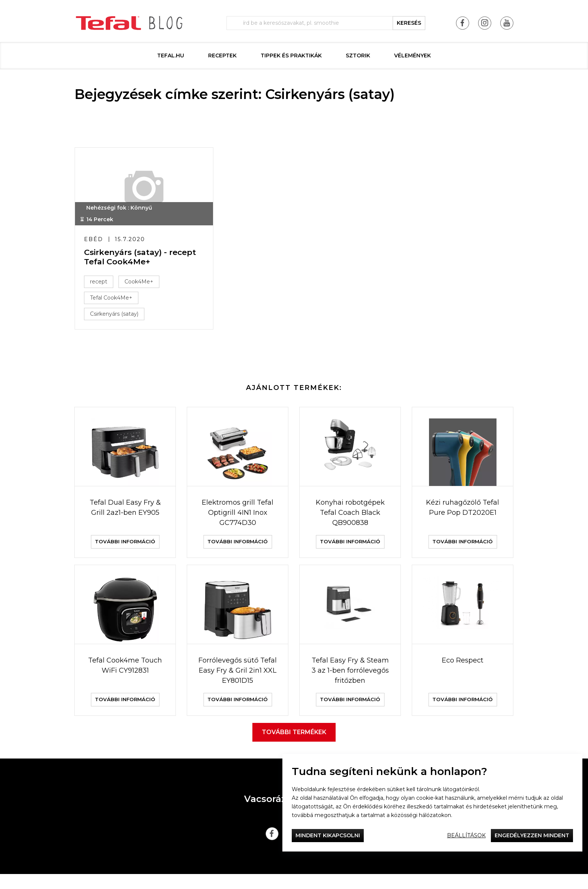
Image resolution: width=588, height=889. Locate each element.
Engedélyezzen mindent (532, 835)
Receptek (222, 55)
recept (101, 284)
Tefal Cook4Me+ (113, 300)
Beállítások (466, 835)
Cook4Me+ (141, 284)
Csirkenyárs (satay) (116, 316)
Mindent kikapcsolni (328, 835)
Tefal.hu (171, 55)
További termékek (294, 747)
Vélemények (412, 55)
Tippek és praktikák (291, 55)
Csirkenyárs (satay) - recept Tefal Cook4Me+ (142, 259)
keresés (409, 23)
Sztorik (358, 55)
